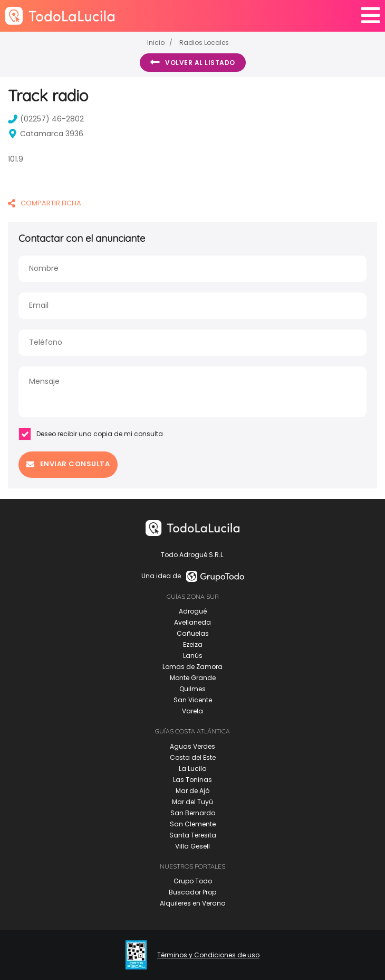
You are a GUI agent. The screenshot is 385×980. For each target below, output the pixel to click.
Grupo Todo (193, 881)
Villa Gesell (192, 846)
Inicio (156, 43)
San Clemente (193, 824)
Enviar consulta (68, 464)
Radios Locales (204, 43)
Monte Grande (193, 678)
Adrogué (193, 611)
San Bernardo (193, 813)
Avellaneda (192, 622)
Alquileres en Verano (192, 903)
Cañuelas (193, 633)
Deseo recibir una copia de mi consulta (91, 434)
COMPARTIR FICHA (45, 203)
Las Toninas (192, 780)
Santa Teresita (193, 835)
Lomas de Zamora (192, 667)
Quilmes (192, 689)
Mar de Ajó (192, 791)
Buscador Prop (192, 892)
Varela (192, 711)
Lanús (193, 656)
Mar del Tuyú (192, 802)
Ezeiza (193, 644)
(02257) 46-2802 (46, 119)
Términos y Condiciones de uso (208, 955)
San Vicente (193, 700)
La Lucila (193, 769)
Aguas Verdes (192, 746)
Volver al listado (193, 62)
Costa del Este (193, 757)
